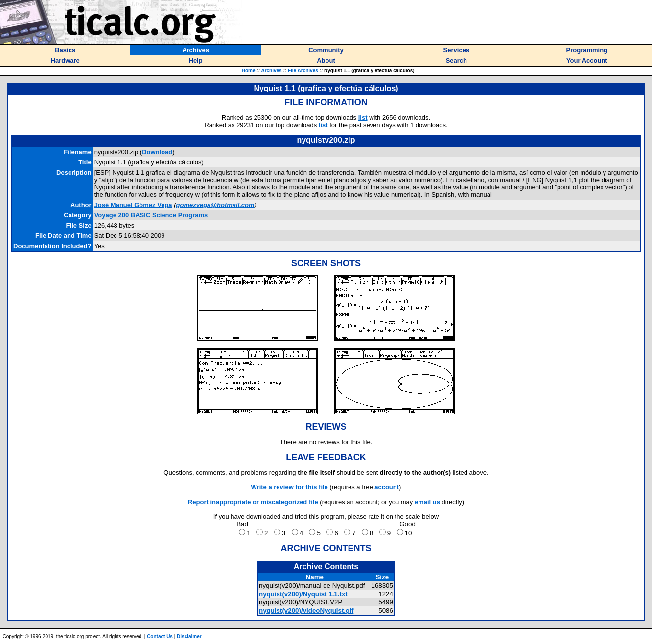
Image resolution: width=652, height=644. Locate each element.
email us (427, 502)
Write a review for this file (290, 487)
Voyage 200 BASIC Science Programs (151, 215)
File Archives (303, 71)
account (387, 487)
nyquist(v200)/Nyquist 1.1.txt (303, 594)
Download (157, 152)
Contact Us (160, 636)
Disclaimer (189, 636)
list (363, 118)
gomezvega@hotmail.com (215, 205)
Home (249, 71)
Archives (271, 71)
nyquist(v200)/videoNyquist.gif (306, 610)
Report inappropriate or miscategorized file (253, 502)
